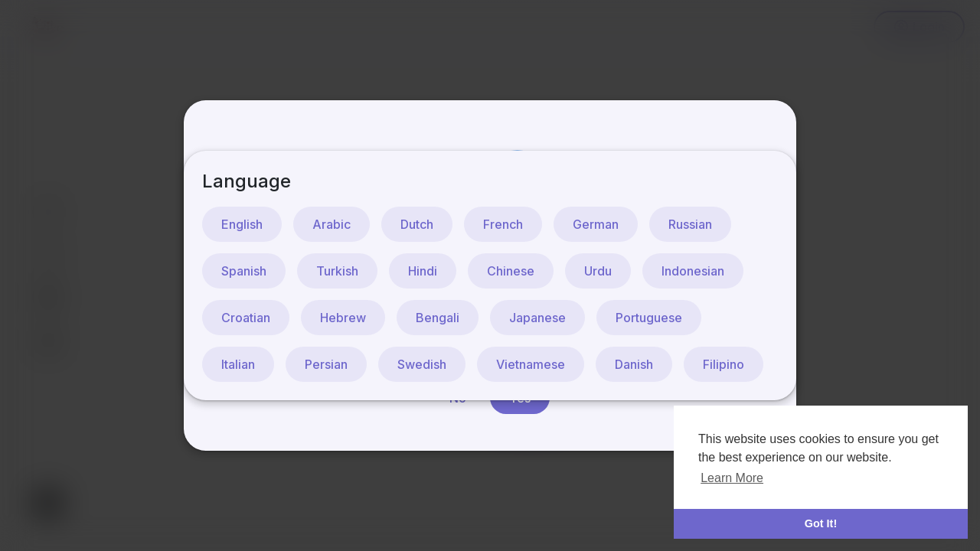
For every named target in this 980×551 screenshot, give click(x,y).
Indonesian (693, 271)
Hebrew (343, 318)
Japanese (537, 318)
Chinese (511, 271)
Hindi (423, 271)
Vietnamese (531, 364)
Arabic (332, 224)
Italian (238, 364)
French (503, 224)
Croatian (246, 318)
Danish (634, 364)
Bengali (438, 318)
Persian (326, 364)
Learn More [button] (732, 478)
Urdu (598, 271)
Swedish (422, 364)
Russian (690, 224)
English (242, 224)
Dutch (417, 224)
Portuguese (649, 318)
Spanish (244, 271)
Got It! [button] (821, 523)
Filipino (724, 364)
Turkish (337, 271)
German (596, 224)
